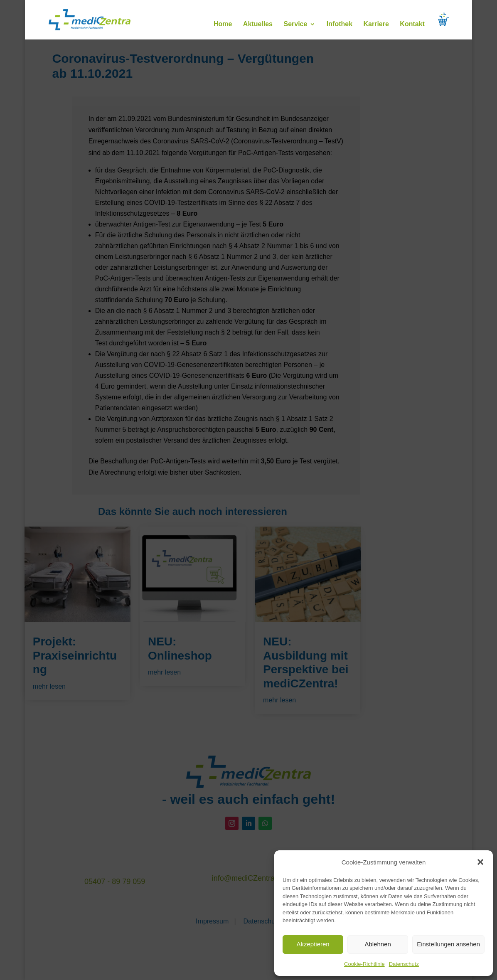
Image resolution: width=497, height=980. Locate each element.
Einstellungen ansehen (448, 944)
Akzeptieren (313, 944)
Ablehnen (378, 944)
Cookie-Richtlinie (364, 964)
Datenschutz (404, 964)
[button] (480, 862)
